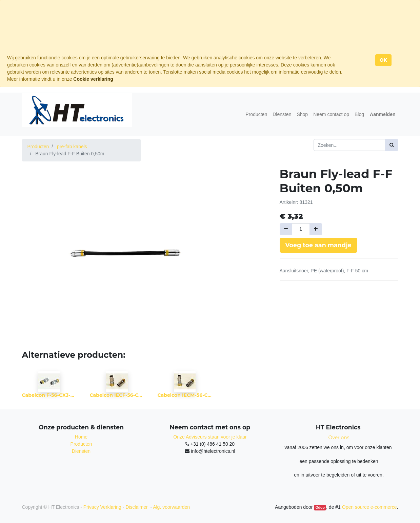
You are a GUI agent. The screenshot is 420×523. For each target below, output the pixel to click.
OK (383, 60)
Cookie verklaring (93, 79)
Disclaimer (137, 507)
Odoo (320, 507)
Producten (38, 147)
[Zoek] (392, 145)
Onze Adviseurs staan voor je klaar (210, 437)
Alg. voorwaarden (171, 507)
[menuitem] (256, 114)
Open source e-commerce (369, 507)
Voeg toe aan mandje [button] (318, 245)
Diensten (81, 451)
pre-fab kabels (72, 147)
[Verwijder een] (286, 229)
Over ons (339, 438)
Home (81, 437)
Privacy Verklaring (102, 507)
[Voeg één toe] (316, 229)
